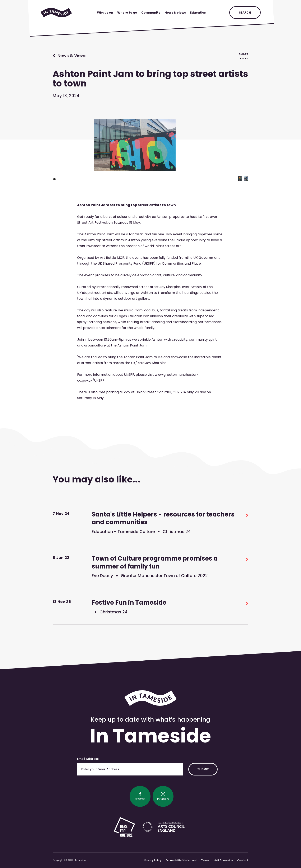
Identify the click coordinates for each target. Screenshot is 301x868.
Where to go (127, 13)
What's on (105, 13)
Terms (205, 860)
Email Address (88, 759)
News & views (175, 13)
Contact (243, 860)
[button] (240, 179)
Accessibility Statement (181, 860)
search (245, 13)
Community (151, 13)
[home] (56, 13)
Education (198, 13)
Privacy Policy (153, 860)
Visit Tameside (223, 860)
